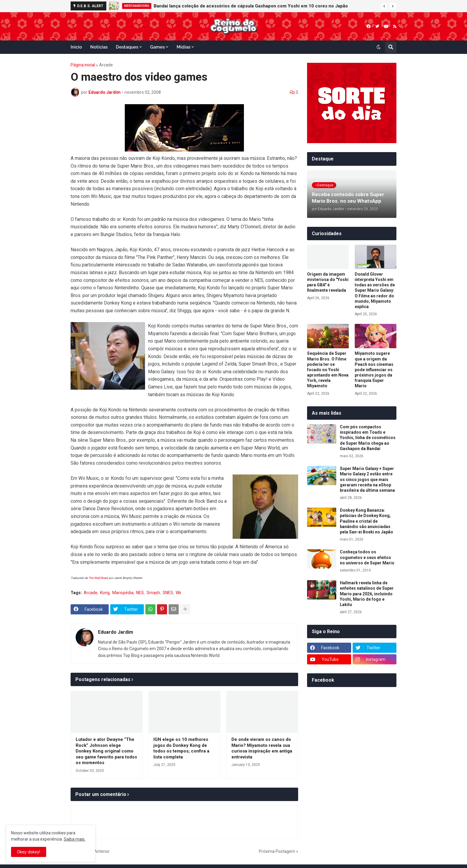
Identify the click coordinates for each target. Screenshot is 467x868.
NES (140, 593)
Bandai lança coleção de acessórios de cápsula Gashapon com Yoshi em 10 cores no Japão (251, 6)
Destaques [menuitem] (127, 47)
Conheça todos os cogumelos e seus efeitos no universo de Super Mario (367, 557)
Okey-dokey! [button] (29, 852)
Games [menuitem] (157, 47)
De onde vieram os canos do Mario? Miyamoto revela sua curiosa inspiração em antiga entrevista (262, 748)
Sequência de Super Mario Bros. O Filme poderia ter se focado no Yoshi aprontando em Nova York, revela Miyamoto (328, 370)
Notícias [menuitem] (99, 47)
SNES (168, 593)
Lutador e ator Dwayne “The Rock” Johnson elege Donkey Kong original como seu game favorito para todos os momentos (106, 751)
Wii (178, 593)
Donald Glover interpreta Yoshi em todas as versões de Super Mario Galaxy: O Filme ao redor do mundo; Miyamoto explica (375, 290)
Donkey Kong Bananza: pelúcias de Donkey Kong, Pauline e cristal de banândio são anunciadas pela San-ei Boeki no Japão (366, 521)
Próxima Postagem (277, 851)
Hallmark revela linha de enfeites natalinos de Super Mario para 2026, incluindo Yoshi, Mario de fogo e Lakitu (367, 594)
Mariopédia (123, 593)
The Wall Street (98, 578)
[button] (384, 6)
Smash (153, 593)
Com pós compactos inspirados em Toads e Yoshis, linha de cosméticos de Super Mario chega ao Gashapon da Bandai (368, 438)
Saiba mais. (75, 839)
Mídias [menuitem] (183, 47)
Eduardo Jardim (116, 632)
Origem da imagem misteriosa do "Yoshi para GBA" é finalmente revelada (328, 282)
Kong (105, 593)
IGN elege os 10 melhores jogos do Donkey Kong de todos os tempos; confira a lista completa (181, 748)
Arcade (106, 65)
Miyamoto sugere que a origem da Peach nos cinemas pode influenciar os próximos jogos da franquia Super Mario (374, 370)
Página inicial (83, 65)
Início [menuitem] (76, 47)
